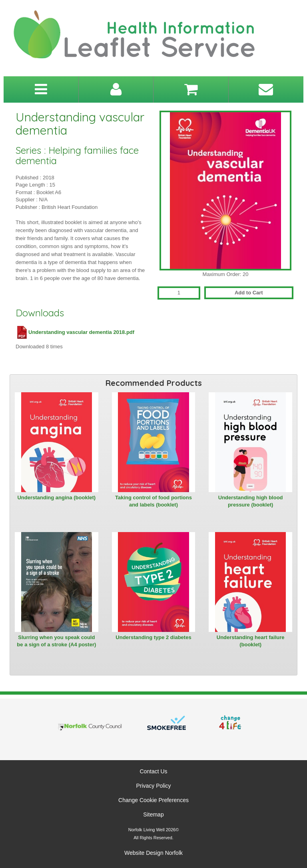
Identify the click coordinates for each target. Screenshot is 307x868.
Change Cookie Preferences (153, 800)
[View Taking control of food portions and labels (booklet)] (154, 442)
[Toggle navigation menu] (41, 89)
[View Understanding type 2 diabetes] (154, 582)
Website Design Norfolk (153, 853)
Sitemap (153, 814)
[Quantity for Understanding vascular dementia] (179, 293)
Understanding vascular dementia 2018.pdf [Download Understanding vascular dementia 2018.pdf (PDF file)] (75, 332)
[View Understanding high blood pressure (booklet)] (250, 442)
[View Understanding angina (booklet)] (57, 442)
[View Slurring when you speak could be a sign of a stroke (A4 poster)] (57, 582)
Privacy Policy (153, 786)
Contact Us (153, 771)
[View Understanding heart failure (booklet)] (250, 582)
